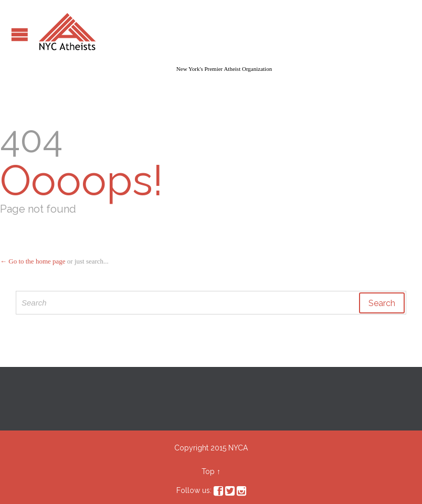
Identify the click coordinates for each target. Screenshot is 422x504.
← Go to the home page (33, 261)
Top (208, 471)
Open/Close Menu (20, 34)
